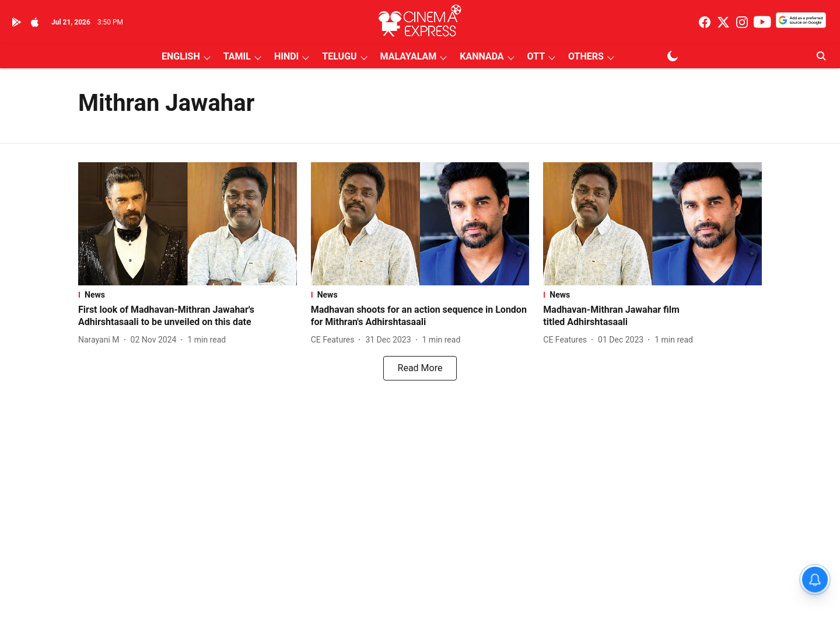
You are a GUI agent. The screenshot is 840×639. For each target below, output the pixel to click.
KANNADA (482, 56)
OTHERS (586, 56)
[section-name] (188, 295)
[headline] (188, 316)
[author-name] (101, 340)
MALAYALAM (409, 56)
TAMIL (237, 56)
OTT (536, 56)
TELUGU (339, 56)
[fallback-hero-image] (188, 224)
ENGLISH (181, 56)
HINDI (286, 56)
